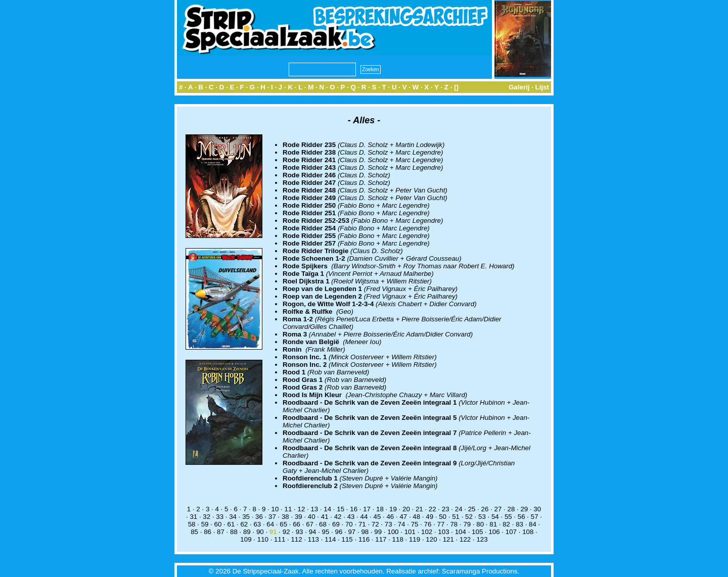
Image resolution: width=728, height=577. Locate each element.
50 (443, 517)
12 (301, 509)
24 (459, 509)
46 (390, 517)
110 (263, 539)
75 (415, 524)
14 (327, 509)
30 (537, 509)
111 (280, 539)
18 (380, 509)
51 (456, 517)
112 (296, 539)
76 (428, 524)
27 (498, 509)
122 (465, 539)
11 (288, 509)
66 (297, 524)
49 (429, 517)
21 (419, 509)
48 (416, 517)
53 (482, 517)
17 (367, 509)
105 (477, 532)
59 (205, 524)
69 (336, 524)
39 (299, 517)
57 (535, 517)
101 (410, 532)
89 (247, 532)
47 (403, 517)
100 (393, 532)
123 (482, 539)
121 (448, 539)
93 (300, 532)
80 (480, 524)
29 (524, 509)
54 (495, 517)
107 (511, 532)
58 (192, 524)
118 (398, 539)
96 (339, 532)
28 (511, 509)
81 (493, 524)
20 (406, 509)
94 (313, 532)
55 (508, 517)
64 (270, 524)
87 (221, 532)
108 (528, 532)
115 (347, 539)
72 (375, 524)
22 (433, 509)
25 (472, 509)
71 (362, 524)
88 (234, 532)
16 (354, 509)
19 (393, 509)
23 (446, 509)
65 (283, 524)
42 (338, 517)
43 (351, 517)
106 (494, 532)
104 (461, 532)
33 (220, 517)
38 (285, 517)
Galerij (519, 87)
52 (469, 517)
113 (313, 539)
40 (312, 517)
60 (218, 524)
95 (326, 532)
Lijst (542, 87)
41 (325, 517)
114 (330, 539)
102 (427, 532)
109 (246, 539)
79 (467, 524)
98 (365, 532)
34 (233, 517)
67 (310, 524)
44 (364, 517)
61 (231, 524)
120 (431, 539)
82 (506, 524)
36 (259, 517)
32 (207, 517)
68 (323, 524)
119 (415, 539)
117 (381, 539)
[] (456, 87)
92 (286, 532)
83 (519, 524)
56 (521, 517)
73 (389, 524)
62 (244, 524)
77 (441, 524)
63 (257, 524)
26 (485, 509)
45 (377, 517)
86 (208, 532)
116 (364, 539)
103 (443, 532)
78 (454, 524)
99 (378, 532)
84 (533, 524)
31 (193, 517)
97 (352, 532)
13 (314, 509)
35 (246, 517)
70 (349, 524)
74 (402, 524)
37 (272, 517)
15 (340, 509)
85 (194, 532)
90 (260, 532)
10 (275, 509)
